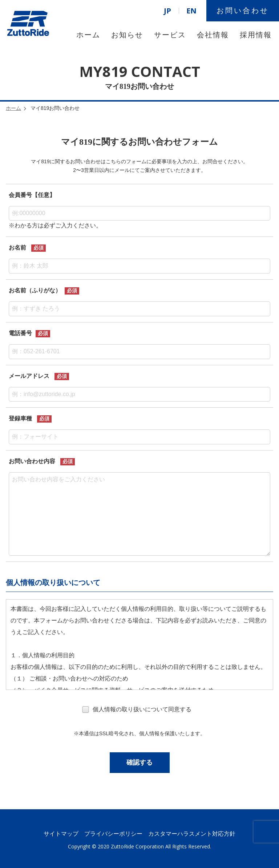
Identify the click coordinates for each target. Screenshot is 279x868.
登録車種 (20, 418)
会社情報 (213, 35)
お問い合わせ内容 (32, 461)
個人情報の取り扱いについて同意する (137, 710)
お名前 (17, 248)
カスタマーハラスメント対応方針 (192, 834)
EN (191, 11)
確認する (139, 762)
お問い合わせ (243, 11)
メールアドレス (29, 376)
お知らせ (127, 35)
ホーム (88, 35)
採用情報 (256, 35)
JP (167, 11)
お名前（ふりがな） (35, 290)
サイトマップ (61, 834)
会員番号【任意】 (32, 195)
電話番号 (20, 333)
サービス (170, 35)
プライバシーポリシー (113, 834)
